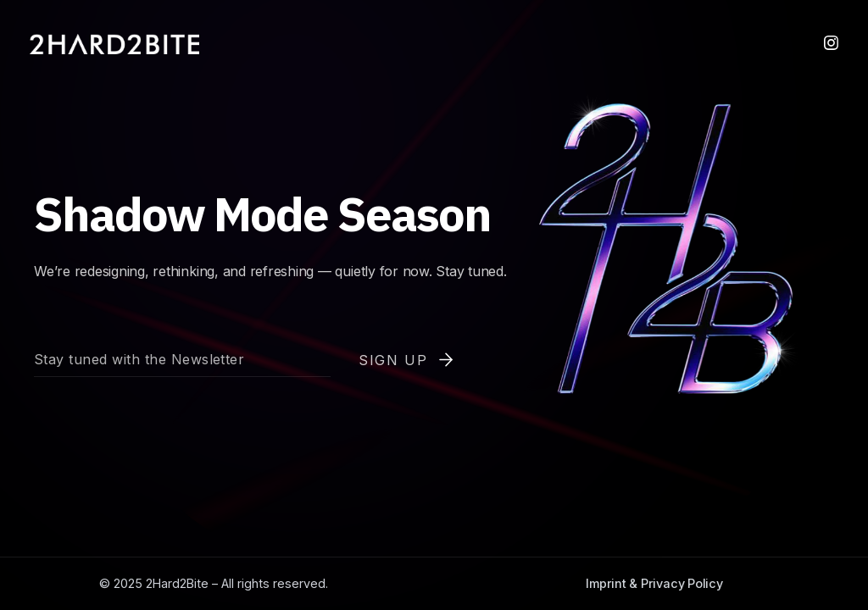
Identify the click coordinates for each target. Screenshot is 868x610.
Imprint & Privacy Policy (654, 583)
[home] (114, 44)
